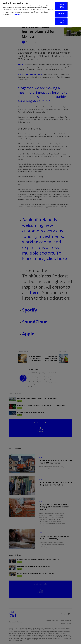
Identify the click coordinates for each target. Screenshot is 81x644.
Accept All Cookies (61, 21)
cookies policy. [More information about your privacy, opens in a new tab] (17, 14)
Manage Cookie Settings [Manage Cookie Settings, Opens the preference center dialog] (61, 6)
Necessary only (61, 14)
